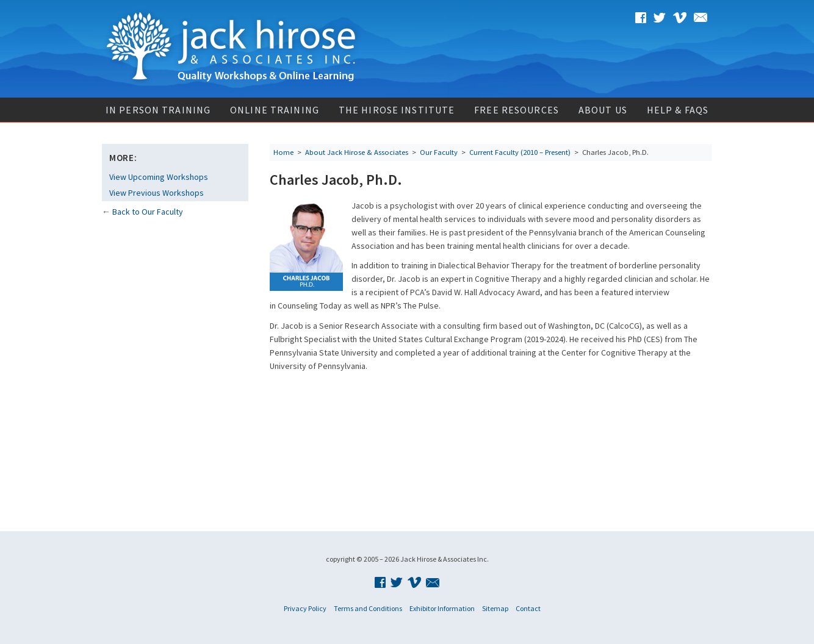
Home (283, 152)
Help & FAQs (678, 110)
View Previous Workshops (157, 193)
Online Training (275, 110)
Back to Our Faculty (148, 212)
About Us (603, 110)
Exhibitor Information (442, 608)
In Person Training (158, 110)
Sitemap (495, 608)
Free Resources (517, 110)
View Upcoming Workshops (159, 177)
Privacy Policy (305, 608)
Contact (528, 608)
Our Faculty (439, 152)
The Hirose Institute (397, 110)
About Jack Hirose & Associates (357, 152)
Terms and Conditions (368, 608)
